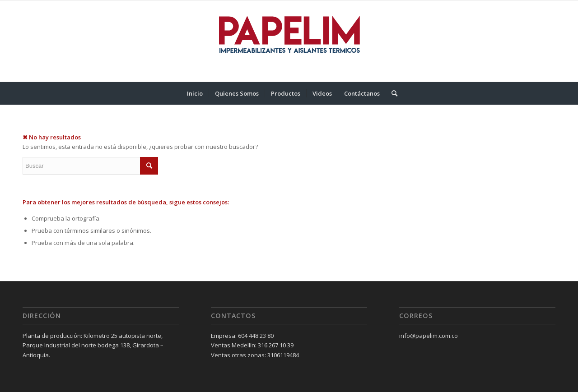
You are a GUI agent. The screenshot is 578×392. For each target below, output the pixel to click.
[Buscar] (392, 93)
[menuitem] (195, 93)
